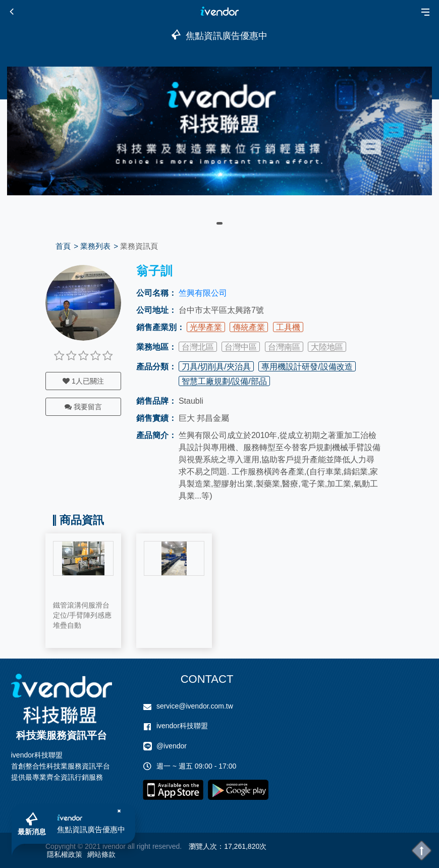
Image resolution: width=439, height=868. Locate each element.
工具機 (288, 327)
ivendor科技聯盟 (182, 726)
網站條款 (101, 854)
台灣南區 (284, 347)
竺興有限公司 (203, 293)
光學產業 (206, 327)
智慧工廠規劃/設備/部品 (224, 381)
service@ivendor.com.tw (195, 706)
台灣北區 (198, 347)
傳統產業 (249, 327)
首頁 (63, 246)
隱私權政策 (65, 854)
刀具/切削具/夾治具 (216, 367)
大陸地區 (327, 347)
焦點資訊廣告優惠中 (91, 829)
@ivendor (172, 746)
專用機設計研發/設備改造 (307, 367)
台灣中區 (241, 347)
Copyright (61, 846)
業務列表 (95, 246)
